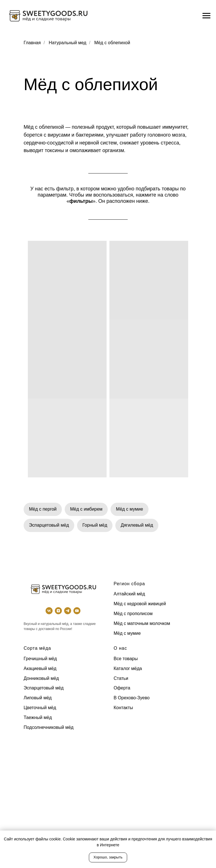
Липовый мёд (38, 698)
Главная (32, 43)
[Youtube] (77, 611)
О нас (120, 648)
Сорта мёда (37, 648)
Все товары (126, 659)
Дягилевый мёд (137, 525)
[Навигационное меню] (206, 16)
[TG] (68, 611)
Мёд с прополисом (133, 614)
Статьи (121, 678)
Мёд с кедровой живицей (140, 604)
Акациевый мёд (40, 668)
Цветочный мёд (40, 708)
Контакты (123, 708)
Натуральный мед (67, 43)
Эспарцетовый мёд (49, 525)
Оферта (122, 688)
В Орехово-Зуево (132, 698)
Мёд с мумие (129, 509)
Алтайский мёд (129, 594)
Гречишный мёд (40, 659)
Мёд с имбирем (86, 509)
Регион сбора (129, 584)
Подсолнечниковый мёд (49, 727)
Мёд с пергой (43, 509)
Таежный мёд (38, 717)
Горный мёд (95, 525)
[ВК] (49, 611)
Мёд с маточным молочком (142, 623)
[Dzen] (58, 611)
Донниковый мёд (41, 678)
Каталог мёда (128, 668)
